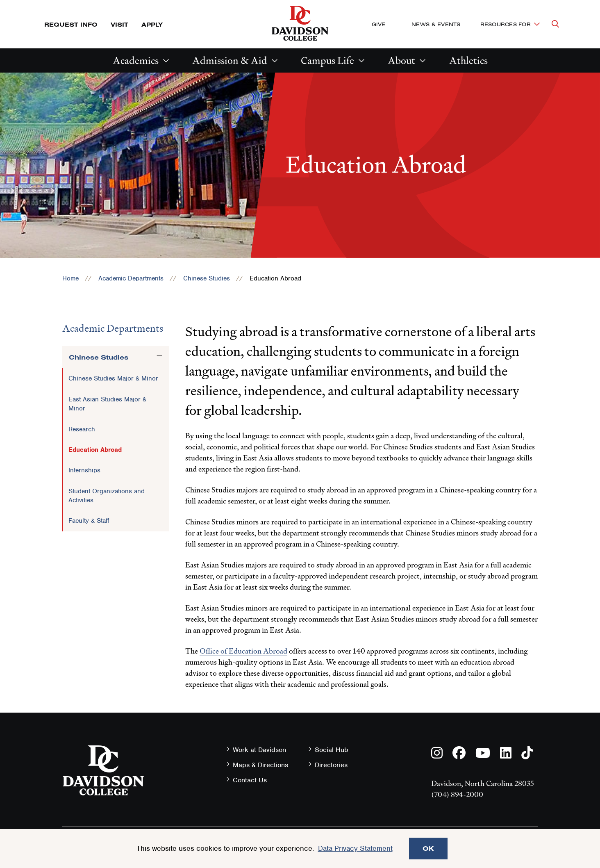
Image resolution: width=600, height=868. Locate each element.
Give (378, 24)
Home (70, 278)
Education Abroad (95, 450)
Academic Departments (131, 278)
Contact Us (250, 780)
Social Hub (332, 750)
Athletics (468, 60)
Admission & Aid (230, 60)
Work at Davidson (259, 750)
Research (82, 429)
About (401, 60)
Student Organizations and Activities (107, 496)
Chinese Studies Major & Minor (113, 378)
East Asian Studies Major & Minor (107, 404)
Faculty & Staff (89, 521)
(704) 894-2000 (457, 794)
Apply (152, 24)
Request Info (71, 24)
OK (428, 848)
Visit (119, 24)
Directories (331, 765)
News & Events (436, 24)
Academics (136, 60)
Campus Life (327, 60)
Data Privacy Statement (355, 848)
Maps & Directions (260, 765)
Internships (84, 470)
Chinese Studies (207, 278)
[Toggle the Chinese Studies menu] (159, 356)
